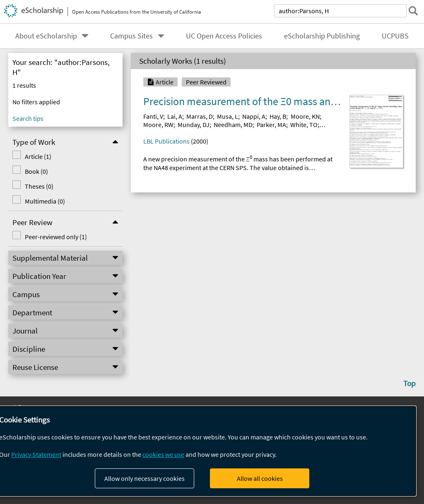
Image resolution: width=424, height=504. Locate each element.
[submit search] (413, 11)
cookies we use (163, 454)
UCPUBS (395, 36)
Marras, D (200, 116)
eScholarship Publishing (322, 36)
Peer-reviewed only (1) (55, 237)
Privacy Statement (36, 454)
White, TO (304, 125)
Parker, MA (271, 125)
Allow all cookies (260, 478)
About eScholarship (46, 36)
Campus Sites (131, 36)
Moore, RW (158, 125)
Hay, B (278, 116)
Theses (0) (38, 186)
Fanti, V (153, 116)
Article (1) (37, 156)
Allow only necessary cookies (145, 478)
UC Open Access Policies (224, 36)
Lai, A (175, 116)
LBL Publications (166, 141)
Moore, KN (305, 116)
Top (410, 383)
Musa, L (228, 116)
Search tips (28, 118)
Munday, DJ (194, 125)
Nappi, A (254, 116)
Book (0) (35, 171)
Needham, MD (233, 125)
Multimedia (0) (44, 201)
